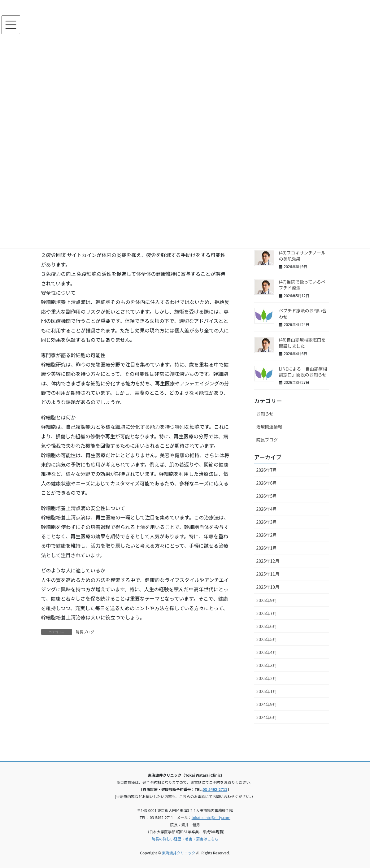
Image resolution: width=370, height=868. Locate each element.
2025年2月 (267, 678)
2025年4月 (267, 652)
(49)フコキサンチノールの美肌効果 (302, 256)
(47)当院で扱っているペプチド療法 (302, 285)
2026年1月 (267, 548)
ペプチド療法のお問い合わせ (303, 314)
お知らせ (265, 414)
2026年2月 (267, 535)
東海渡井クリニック (179, 853)
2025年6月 (267, 626)
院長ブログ (85, 632)
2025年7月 (267, 613)
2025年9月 (267, 600)
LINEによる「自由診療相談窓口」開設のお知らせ (303, 372)
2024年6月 (267, 717)
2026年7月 (267, 470)
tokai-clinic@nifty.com (211, 817)
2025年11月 (268, 574)
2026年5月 (267, 496)
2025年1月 (267, 691)
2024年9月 (267, 704)
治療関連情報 (269, 427)
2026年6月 (267, 483)
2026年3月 (267, 522)
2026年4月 (267, 509)
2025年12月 (268, 561)
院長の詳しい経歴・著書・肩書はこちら (185, 839)
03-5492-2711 (215, 789)
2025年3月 (267, 665)
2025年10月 (268, 587)
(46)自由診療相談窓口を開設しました (302, 343)
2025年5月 (267, 639)
